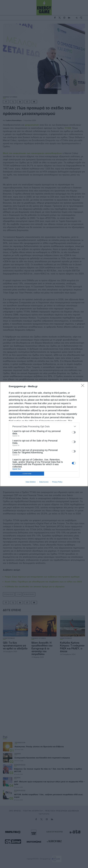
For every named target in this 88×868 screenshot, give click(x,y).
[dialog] (44, 434)
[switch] (74, 432)
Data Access (44, 482)
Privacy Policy (57, 482)
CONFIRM (27, 474)
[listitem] (44, 426)
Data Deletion (31, 482)
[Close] (83, 386)
